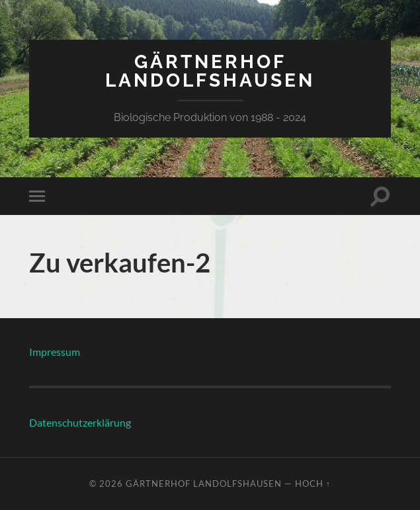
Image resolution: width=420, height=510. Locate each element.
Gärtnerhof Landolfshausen (210, 71)
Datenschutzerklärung (80, 422)
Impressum (55, 352)
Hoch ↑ (313, 484)
